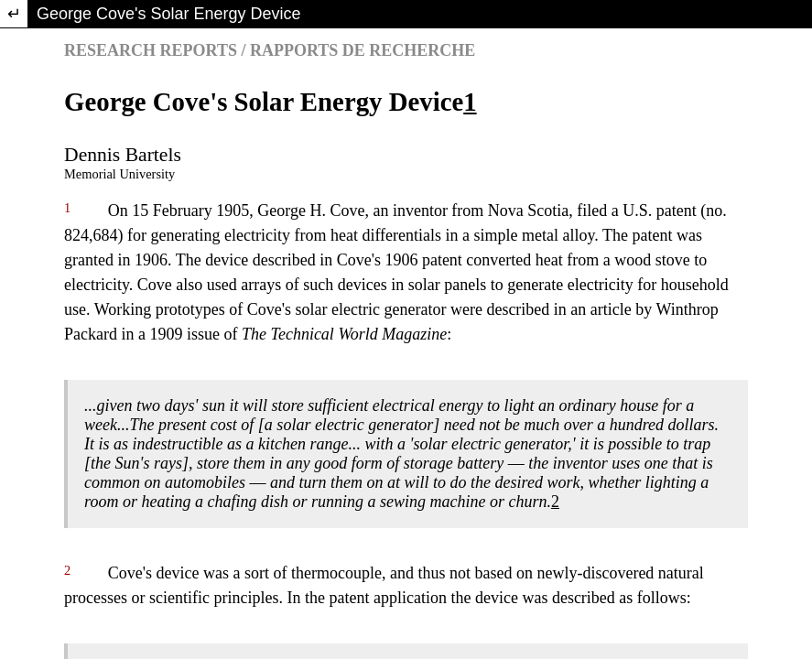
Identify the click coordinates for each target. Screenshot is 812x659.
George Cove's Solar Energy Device (169, 14)
